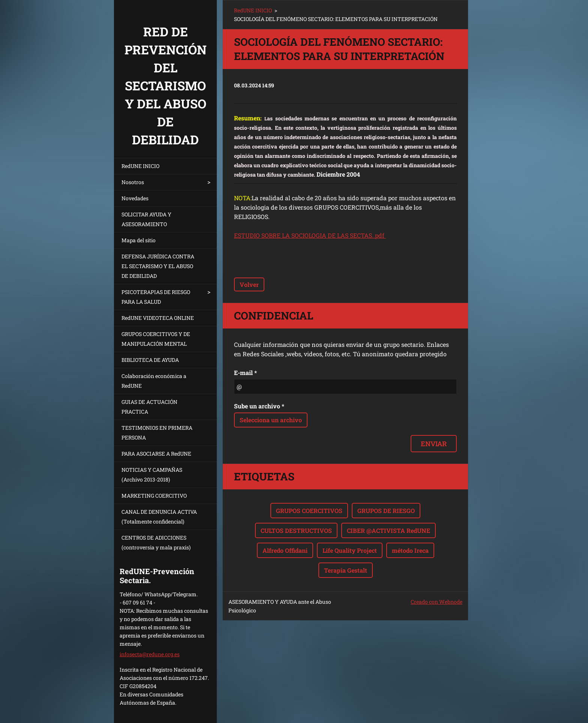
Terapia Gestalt (346, 570)
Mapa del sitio (139, 240)
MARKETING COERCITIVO (154, 496)
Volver (249, 284)
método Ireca (410, 550)
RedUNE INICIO (140, 166)
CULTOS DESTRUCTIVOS (296, 530)
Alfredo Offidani (285, 550)
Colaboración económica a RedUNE (154, 381)
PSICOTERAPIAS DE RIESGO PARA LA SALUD (156, 297)
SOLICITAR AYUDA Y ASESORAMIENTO (146, 219)
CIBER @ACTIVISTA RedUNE (388, 530)
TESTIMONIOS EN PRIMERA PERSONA (157, 433)
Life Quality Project (350, 550)
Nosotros (133, 182)
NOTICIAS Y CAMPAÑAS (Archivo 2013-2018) (152, 475)
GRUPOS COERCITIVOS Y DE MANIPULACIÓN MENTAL (156, 339)
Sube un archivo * (259, 406)
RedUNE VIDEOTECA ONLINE (158, 318)
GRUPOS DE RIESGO (386, 511)
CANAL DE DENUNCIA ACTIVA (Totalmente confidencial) (159, 517)
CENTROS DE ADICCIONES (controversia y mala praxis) (156, 542)
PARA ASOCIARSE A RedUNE (156, 454)
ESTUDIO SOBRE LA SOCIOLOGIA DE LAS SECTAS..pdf (310, 235)
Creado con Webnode (436, 602)
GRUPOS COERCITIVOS (309, 511)
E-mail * (245, 373)
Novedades (135, 198)
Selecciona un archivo (271, 420)
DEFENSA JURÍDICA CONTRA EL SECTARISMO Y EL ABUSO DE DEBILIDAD (158, 266)
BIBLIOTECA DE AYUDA (150, 360)
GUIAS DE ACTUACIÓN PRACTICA (149, 407)
